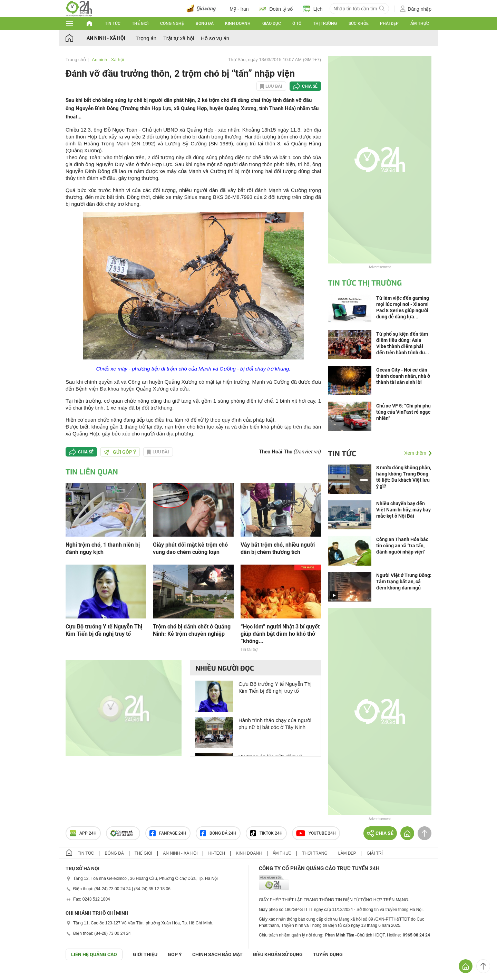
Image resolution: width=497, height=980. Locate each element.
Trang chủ (76, 60)
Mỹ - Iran (239, 9)
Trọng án (146, 38)
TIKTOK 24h (266, 833)
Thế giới (140, 23)
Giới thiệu (145, 954)
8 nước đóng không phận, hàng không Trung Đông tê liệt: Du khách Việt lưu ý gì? (404, 477)
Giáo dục (272, 23)
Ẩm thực (420, 23)
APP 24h (83, 833)
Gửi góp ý (120, 452)
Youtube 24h (316, 833)
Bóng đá (205, 23)
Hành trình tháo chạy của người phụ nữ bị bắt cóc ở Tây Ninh (275, 724)
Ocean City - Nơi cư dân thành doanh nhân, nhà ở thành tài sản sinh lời (403, 376)
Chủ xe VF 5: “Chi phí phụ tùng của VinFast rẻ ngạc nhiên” (403, 412)
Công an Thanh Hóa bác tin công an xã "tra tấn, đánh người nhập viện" (402, 546)
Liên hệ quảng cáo (94, 954)
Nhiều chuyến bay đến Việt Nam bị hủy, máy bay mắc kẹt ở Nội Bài (403, 510)
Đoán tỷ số (276, 9)
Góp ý (175, 954)
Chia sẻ (310, 86)
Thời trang (315, 853)
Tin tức (113, 23)
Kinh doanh (238, 23)
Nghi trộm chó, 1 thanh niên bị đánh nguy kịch (103, 548)
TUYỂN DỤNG (328, 954)
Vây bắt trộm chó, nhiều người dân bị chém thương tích (278, 548)
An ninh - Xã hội (106, 38)
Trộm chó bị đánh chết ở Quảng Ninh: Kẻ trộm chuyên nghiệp (192, 630)
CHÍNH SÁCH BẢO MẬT (217, 954)
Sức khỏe (359, 23)
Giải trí (374, 853)
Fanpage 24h (168, 833)
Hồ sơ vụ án (215, 38)
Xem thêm (415, 453)
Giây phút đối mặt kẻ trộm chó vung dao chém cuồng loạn (190, 548)
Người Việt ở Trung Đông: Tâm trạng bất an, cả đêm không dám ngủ (404, 582)
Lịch (313, 9)
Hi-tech (217, 853)
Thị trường (325, 23)
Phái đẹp (389, 23)
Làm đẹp (347, 853)
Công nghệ (172, 23)
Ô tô (297, 23)
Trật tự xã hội (179, 38)
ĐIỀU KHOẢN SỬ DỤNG (278, 954)
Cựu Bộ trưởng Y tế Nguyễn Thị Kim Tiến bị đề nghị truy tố (104, 630)
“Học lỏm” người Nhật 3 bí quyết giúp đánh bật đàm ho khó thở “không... (280, 634)
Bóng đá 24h (218, 833)
